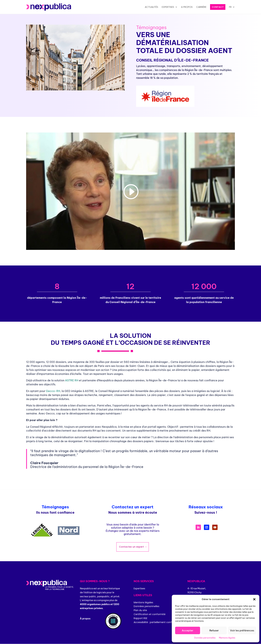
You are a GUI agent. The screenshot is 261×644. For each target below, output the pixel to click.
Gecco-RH (53, 391)
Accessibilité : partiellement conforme (156, 622)
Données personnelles (205, 638)
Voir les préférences (242, 630)
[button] (254, 599)
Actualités (151, 7)
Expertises (168, 7)
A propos (187, 7)
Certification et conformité (150, 614)
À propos (85, 619)
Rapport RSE (140, 618)
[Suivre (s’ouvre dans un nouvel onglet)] (198, 527)
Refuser (214, 630)
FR (230, 7)
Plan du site (140, 610)
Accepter (188, 630)
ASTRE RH (72, 380)
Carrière (201, 7)
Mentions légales (227, 638)
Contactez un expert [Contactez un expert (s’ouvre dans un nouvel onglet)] (131, 547)
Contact (218, 7)
